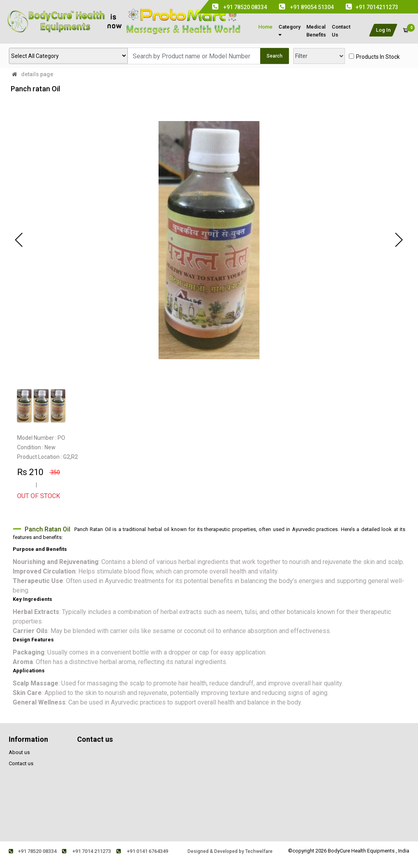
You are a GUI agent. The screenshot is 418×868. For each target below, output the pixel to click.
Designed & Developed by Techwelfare (230, 851)
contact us (341, 31)
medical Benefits (316, 31)
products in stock (378, 57)
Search (275, 56)
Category (289, 31)
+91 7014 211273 (86, 851)
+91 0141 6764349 (142, 851)
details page (37, 74)
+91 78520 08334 (33, 851)
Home (265, 27)
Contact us (21, 763)
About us (19, 752)
